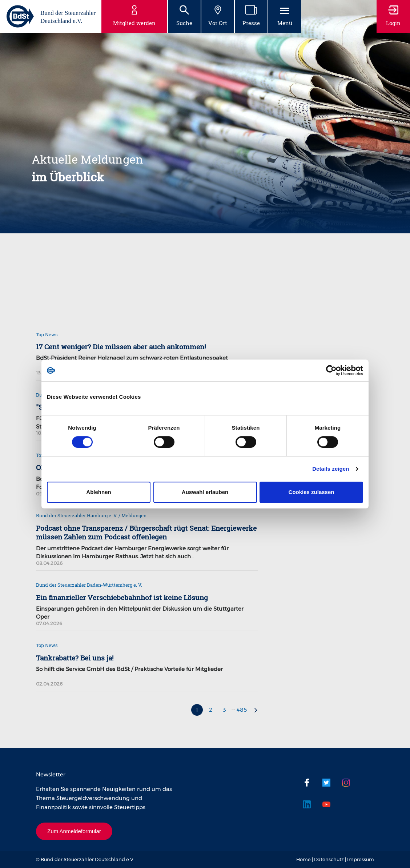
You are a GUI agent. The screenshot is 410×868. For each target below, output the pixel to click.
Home (304, 859)
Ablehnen (99, 492)
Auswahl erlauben (205, 492)
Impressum (361, 859)
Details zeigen (331, 469)
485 (242, 710)
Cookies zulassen (311, 492)
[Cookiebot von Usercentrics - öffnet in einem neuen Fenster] (331, 370)
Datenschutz (329, 859)
